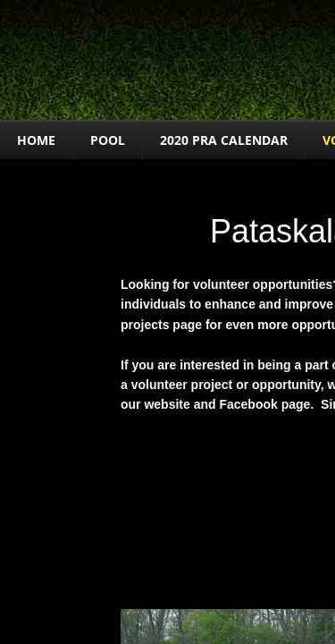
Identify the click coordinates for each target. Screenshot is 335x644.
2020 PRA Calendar (224, 140)
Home (36, 140)
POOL (108, 140)
